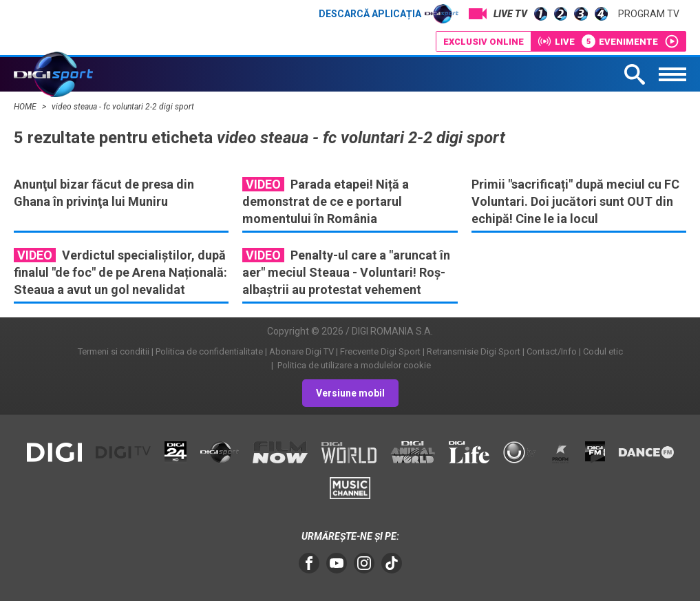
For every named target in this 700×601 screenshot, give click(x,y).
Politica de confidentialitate (209, 351)
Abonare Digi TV (301, 351)
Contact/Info (552, 351)
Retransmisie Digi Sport (474, 351)
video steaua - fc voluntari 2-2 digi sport (123, 107)
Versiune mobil (350, 393)
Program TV (649, 14)
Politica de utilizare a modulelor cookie (353, 365)
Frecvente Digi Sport (380, 351)
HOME (26, 107)
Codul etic (603, 351)
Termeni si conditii (114, 351)
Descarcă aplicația (389, 14)
